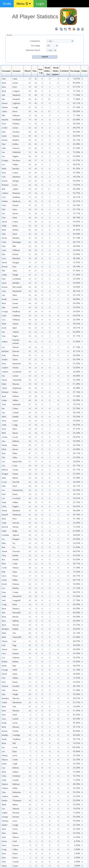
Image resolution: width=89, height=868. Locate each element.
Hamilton (16, 177)
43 (36, 124)
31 (30, 515)
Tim (4, 457)
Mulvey (16, 837)
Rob (4, 189)
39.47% (76, 498)
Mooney (16, 384)
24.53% (76, 543)
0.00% (77, 845)
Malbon (16, 396)
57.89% (76, 342)
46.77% (76, 242)
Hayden (5, 120)
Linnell (16, 719)
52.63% (76, 596)
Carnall (16, 413)
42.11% (76, 486)
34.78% (76, 653)
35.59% (76, 380)
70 (30, 103)
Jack (4, 645)
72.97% (76, 262)
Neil (4, 209)
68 (30, 250)
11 (49, 189)
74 (30, 87)
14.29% (76, 837)
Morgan (16, 181)
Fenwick (16, 148)
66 (30, 91)
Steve (4, 421)
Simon (5, 551)
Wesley (5, 756)
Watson (16, 568)
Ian (3, 408)
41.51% (76, 351)
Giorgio (5, 160)
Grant (4, 580)
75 (30, 79)
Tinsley (16, 368)
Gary (4, 258)
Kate (4, 453)
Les (3, 498)
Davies (15, 449)
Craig (4, 604)
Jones (15, 209)
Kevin (4, 238)
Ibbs (14, 246)
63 (30, 128)
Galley (15, 849)
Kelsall (15, 205)
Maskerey (17, 201)
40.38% (76, 376)
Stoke (7, 4)
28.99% (76, 400)
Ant (3, 295)
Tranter (16, 324)
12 (36, 551)
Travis (15, 829)
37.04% (76, 396)
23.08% (76, 637)
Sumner (16, 653)
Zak (3, 95)
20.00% (76, 800)
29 (36, 234)
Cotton (15, 173)
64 (30, 99)
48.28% (76, 258)
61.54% (76, 148)
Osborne (16, 658)
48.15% (76, 291)
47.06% (76, 478)
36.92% (76, 311)
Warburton (17, 515)
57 (30, 116)
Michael (5, 351)
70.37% (76, 404)
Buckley (16, 169)
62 (30, 181)
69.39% (76, 189)
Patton (15, 854)
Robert (5, 662)
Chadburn (17, 739)
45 (36, 107)
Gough (15, 107)
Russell (5, 515)
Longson (16, 91)
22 (36, 332)
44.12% (76, 494)
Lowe (15, 821)
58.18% (76, 205)
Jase (4, 441)
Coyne (15, 866)
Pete (4, 678)
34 (36, 185)
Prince (15, 576)
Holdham (16, 197)
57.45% (76, 271)
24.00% (76, 706)
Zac (3, 332)
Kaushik (16, 686)
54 (36, 83)
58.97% (76, 316)
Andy (4, 425)
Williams (16, 116)
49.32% (76, 177)
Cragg (15, 425)
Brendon (5, 629)
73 (30, 177)
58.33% (76, 657)
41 (36, 140)
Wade (4, 531)
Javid (4, 328)
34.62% (76, 629)
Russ (4, 87)
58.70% (76, 267)
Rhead (15, 478)
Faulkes (16, 796)
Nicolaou (16, 160)
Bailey (15, 805)
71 (30, 124)
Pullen (15, 580)
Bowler (16, 617)
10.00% (76, 813)
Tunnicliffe (17, 380)
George (5, 312)
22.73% (76, 502)
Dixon (15, 690)
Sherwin (16, 698)
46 (36, 99)
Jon (3, 156)
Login (40, 4)
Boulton (16, 140)
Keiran (5, 181)
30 (36, 214)
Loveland (16, 498)
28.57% (76, 698)
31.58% (76, 568)
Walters (16, 772)
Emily (4, 739)
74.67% (76, 79)
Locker (15, 376)
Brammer (16, 193)
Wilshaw (16, 124)
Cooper (16, 592)
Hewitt (15, 214)
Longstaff (16, 600)
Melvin (5, 470)
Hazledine (17, 404)
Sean (4, 592)
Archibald (17, 279)
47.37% (76, 429)
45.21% (76, 197)
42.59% (76, 320)
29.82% (76, 461)
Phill (4, 433)
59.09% (76, 156)
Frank (4, 299)
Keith (4, 666)
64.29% (76, 604)
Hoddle (16, 417)
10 (49, 99)
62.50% (76, 490)
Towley (16, 731)
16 (36, 466)
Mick (4, 230)
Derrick (5, 527)
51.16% (76, 347)
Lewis (15, 185)
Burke (15, 226)
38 (30, 342)
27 (36, 263)
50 (36, 87)
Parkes (15, 392)
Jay (3, 747)
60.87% (76, 136)
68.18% (76, 218)
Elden (15, 453)
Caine (15, 79)
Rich (4, 564)
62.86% (76, 120)
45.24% (76, 412)
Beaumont (17, 364)
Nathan (5, 107)
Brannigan (17, 242)
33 (36, 197)
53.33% (76, 474)
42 (36, 128)
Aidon (4, 702)
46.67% (76, 666)
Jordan (5, 359)
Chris (4, 205)
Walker (15, 165)
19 (36, 404)
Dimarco (16, 609)
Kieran (5, 267)
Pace (15, 267)
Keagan (5, 474)
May (14, 666)
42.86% (76, 372)
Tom (4, 218)
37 (36, 160)
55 (30, 205)
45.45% (76, 230)
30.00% (76, 694)
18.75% (76, 776)
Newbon (16, 132)
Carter (15, 649)
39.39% (76, 539)
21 (36, 355)
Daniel (5, 825)
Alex (4, 653)
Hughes (16, 156)
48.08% (76, 299)
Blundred (16, 258)
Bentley (16, 588)
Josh (4, 600)
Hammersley (18, 490)
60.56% (76, 124)
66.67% (76, 128)
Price (15, 519)
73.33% (76, 572)
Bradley (5, 735)
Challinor (16, 316)
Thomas (5, 821)
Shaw (15, 295)
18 (36, 425)
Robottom (17, 792)
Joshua (5, 342)
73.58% (76, 152)
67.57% (76, 87)
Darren (5, 103)
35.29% (76, 433)
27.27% (76, 702)
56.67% (76, 437)
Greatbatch (17, 372)
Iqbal (15, 328)
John (4, 79)
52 (30, 299)
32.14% (76, 633)
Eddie (4, 226)
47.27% (76, 295)
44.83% (76, 535)
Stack (15, 486)
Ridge (15, 531)
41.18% (76, 519)
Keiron (5, 140)
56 (36, 79)
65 (30, 148)
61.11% (76, 336)
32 (36, 201)
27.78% (76, 600)
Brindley (16, 238)
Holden (16, 555)
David (4, 222)
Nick (4, 124)
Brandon (5, 698)
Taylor (15, 359)
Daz (3, 99)
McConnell (17, 287)
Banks (15, 445)
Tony (4, 404)
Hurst (15, 234)
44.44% (76, 482)
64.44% (76, 234)
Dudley (16, 629)
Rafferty (16, 441)
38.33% (76, 324)
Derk (4, 829)
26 (36, 287)
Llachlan (5, 535)
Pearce (15, 858)
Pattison (16, 584)
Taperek (16, 535)
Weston (16, 347)
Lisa (4, 320)
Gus (3, 466)
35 (36, 181)
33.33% (76, 457)
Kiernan (16, 817)
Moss (15, 429)
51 (30, 254)
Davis (15, 111)
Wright (15, 275)
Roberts (16, 768)
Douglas (16, 263)
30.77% (76, 739)
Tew (14, 633)
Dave (4, 364)
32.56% (76, 523)
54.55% (76, 222)
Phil (3, 116)
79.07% (76, 185)
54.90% (76, 254)
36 (36, 165)
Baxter (15, 682)
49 (30, 189)
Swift (15, 841)
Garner (15, 128)
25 (36, 299)
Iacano (15, 83)
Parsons (16, 625)
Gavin (15, 723)
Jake (4, 307)
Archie (5, 128)
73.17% (76, 213)
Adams (15, 189)
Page (15, 645)
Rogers (15, 336)
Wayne (5, 641)
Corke (15, 564)
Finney (15, 474)
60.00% (76, 303)
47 (30, 238)
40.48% (76, 449)
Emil (4, 837)
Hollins (16, 144)
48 (36, 91)
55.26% (76, 363)
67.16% (76, 107)
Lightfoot (16, 103)
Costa (15, 466)
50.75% (76, 193)
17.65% (76, 780)
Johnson (16, 809)
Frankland (17, 120)
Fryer (15, 87)
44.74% (76, 445)
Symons (16, 136)
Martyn (5, 784)
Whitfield (16, 152)
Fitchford (16, 776)
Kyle (4, 173)
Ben (3, 547)
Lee (3, 152)
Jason (4, 283)
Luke (4, 250)
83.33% (76, 715)
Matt (4, 543)
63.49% (76, 144)
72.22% (76, 527)
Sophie (5, 813)
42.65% (76, 250)
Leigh (15, 764)
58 (30, 209)
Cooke (15, 760)
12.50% (76, 678)
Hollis (15, 788)
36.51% (76, 328)
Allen (15, 271)
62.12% (76, 140)
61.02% (76, 169)
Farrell (15, 307)
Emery (15, 494)
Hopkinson (17, 388)
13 (36, 527)
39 (36, 152)
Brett (4, 303)
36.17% (76, 453)
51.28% (76, 384)
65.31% (76, 201)
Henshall (16, 99)
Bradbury (16, 312)
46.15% (76, 686)
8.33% (77, 841)
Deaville (16, 482)
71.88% (76, 99)
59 (30, 169)
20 (36, 384)
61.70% (76, 238)
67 (30, 83)
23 (36, 316)
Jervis (15, 756)
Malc (4, 478)
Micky (5, 445)
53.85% (76, 368)
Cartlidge (16, 735)
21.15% (76, 588)
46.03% (76, 246)
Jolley (15, 457)
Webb (15, 670)
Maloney (16, 784)
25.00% (76, 768)
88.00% (76, 111)
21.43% (76, 711)
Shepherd (16, 95)
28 (36, 254)
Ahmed (16, 332)
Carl (4, 177)
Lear (14, 641)
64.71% (76, 576)
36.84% (76, 674)
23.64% (76, 547)
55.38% (76, 173)
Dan (4, 694)
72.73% (76, 91)
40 (36, 144)
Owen (4, 841)
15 (49, 111)
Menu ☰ (24, 4)
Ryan (4, 83)
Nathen (5, 201)
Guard (15, 421)
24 (36, 303)
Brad (4, 519)
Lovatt (15, 437)
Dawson (16, 351)
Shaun (4, 380)
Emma (5, 800)
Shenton (16, 711)
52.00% (76, 531)
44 (36, 111)
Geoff (4, 568)
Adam (4, 111)
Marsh (15, 433)
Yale (14, 707)
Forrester (16, 551)
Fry (14, 543)
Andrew (5, 193)
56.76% (76, 359)
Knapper (16, 539)
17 (36, 437)
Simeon (5, 686)
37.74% (76, 392)
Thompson (17, 800)
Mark (4, 169)
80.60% (76, 83)
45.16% (76, 515)
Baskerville (17, 462)
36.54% (76, 417)
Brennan (16, 813)
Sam (4, 336)
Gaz (3, 768)
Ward (15, 218)
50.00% (76, 283)
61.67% (76, 160)
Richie (5, 511)
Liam (4, 316)
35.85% (76, 421)
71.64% (76, 95)
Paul (4, 132)
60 (30, 160)
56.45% (76, 181)
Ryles (15, 604)
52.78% (76, 408)
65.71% (76, 103)
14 (36, 506)
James (15, 674)
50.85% (76, 226)
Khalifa (16, 560)
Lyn (3, 413)
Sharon (5, 760)
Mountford (17, 291)
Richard (5, 185)
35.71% (76, 727)
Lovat (15, 747)
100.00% (76, 747)
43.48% (76, 388)
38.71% (76, 564)
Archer (15, 470)
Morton (16, 355)
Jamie (4, 136)
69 (30, 136)
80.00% (76, 731)
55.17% (76, 209)
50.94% (76, 279)
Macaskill (17, 613)
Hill (14, 743)
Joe (3, 539)
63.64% (76, 132)
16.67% (76, 743)
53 (30, 152)
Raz (3, 560)
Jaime (4, 764)
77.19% (76, 115)
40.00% (76, 645)
